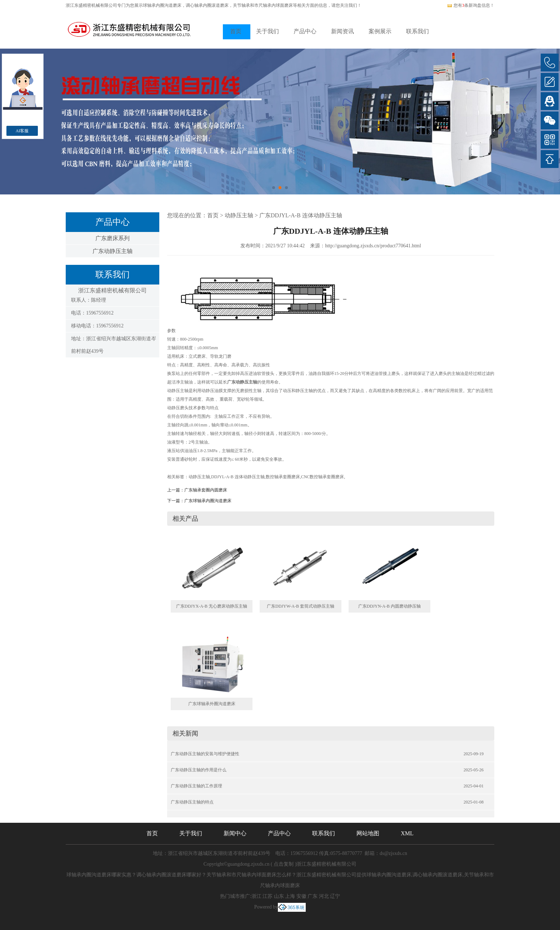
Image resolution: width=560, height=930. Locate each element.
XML (407, 833)
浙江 (256, 896)
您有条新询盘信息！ (471, 5)
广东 (312, 896)
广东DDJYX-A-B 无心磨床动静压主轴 (212, 606)
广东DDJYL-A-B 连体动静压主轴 (301, 215)
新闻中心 (235, 833)
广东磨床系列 (112, 238)
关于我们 (267, 31)
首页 (236, 31)
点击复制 (284, 864)
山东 (279, 896)
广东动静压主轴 (112, 251)
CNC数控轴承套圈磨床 (323, 477)
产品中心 (305, 31)
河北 (324, 896)
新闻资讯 (342, 31)
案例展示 (380, 31)
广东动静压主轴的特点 (192, 802)
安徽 (301, 896)
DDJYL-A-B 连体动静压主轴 (238, 477)
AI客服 (22, 131)
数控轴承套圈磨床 (283, 477)
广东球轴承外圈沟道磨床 (212, 704)
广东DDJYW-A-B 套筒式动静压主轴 (301, 606)
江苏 (267, 896)
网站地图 (368, 833)
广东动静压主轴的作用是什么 (199, 770)
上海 (290, 896)
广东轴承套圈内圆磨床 (206, 490)
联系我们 (417, 31)
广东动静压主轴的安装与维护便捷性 (205, 754)
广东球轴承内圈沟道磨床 (208, 501)
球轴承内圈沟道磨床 (162, 5)
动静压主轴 (239, 215)
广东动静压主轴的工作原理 (196, 786)
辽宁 (335, 896)
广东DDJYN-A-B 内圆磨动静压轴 (389, 606)
